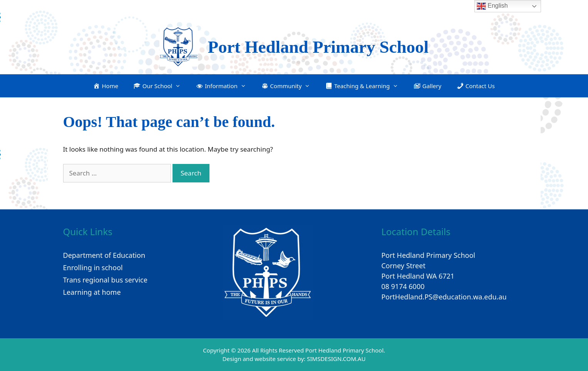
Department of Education (104, 255)
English (492, 6)
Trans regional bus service (105, 280)
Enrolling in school (93, 267)
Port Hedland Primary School (318, 47)
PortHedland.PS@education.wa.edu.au (444, 297)
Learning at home (92, 292)
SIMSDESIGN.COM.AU (336, 359)
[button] (157, 86)
